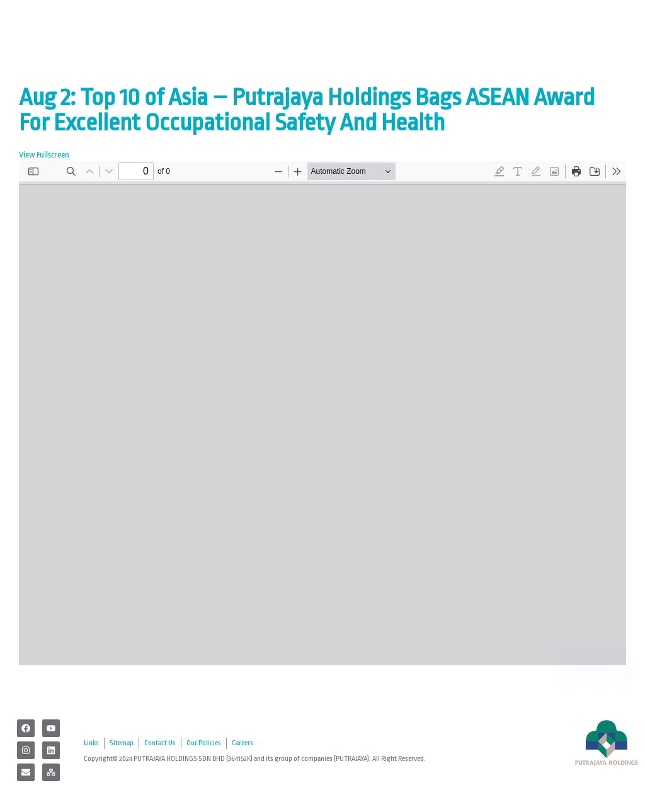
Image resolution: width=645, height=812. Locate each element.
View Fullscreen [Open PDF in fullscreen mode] (44, 155)
